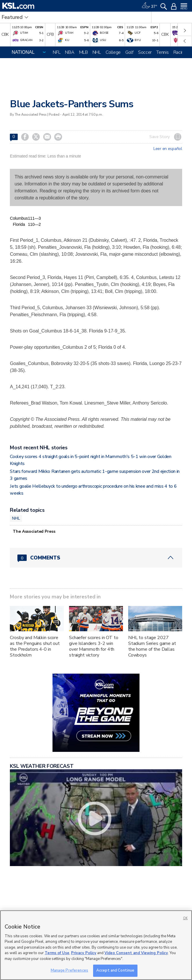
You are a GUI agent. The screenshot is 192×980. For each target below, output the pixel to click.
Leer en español (168, 149)
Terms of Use (57, 953)
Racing (180, 52)
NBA (70, 52)
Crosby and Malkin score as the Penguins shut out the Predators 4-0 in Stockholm (35, 646)
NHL (97, 52)
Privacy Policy (84, 953)
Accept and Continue (115, 970)
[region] (96, 945)
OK (185, 918)
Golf (129, 52)
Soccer (145, 52)
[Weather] (149, 6)
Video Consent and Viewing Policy (136, 953)
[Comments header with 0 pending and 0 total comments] (96, 558)
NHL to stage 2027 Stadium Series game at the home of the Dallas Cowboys (152, 646)
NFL (57, 52)
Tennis (162, 52)
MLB (84, 52)
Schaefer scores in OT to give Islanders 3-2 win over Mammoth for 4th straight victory (94, 646)
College (113, 52)
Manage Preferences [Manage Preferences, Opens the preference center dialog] (69, 970)
